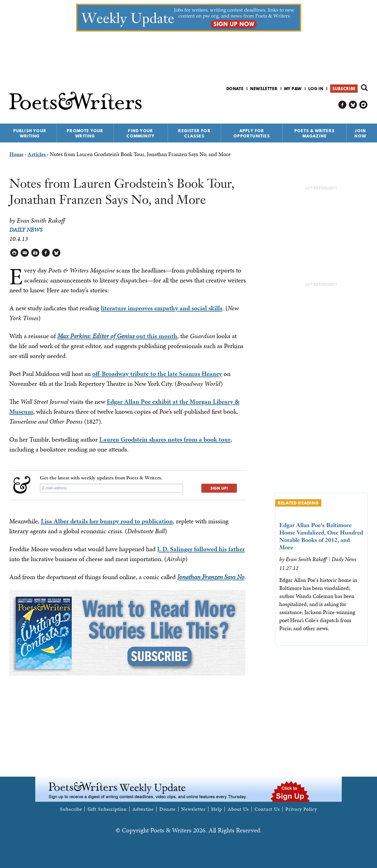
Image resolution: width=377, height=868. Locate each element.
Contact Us (267, 809)
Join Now (360, 133)
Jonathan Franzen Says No (211, 577)
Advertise (143, 809)
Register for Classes (194, 133)
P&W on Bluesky (353, 105)
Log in (316, 89)
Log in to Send (25, 253)
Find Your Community (141, 133)
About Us (238, 809)
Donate (235, 89)
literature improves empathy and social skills (162, 308)
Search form (364, 88)
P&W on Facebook (343, 105)
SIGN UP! (219, 488)
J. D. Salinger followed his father (201, 549)
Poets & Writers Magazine (315, 133)
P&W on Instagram (364, 105)
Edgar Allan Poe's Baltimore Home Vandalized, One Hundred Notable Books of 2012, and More (321, 536)
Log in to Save (35, 253)
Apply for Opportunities (252, 133)
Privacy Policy (301, 809)
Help (217, 809)
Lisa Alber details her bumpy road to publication (107, 521)
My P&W (293, 89)
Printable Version (14, 253)
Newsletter (264, 89)
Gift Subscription (107, 809)
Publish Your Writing (30, 133)
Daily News (26, 230)
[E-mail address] (111, 488)
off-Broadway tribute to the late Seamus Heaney (157, 374)
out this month (117, 336)
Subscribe (344, 89)
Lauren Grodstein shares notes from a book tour (165, 439)
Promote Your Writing (85, 133)
